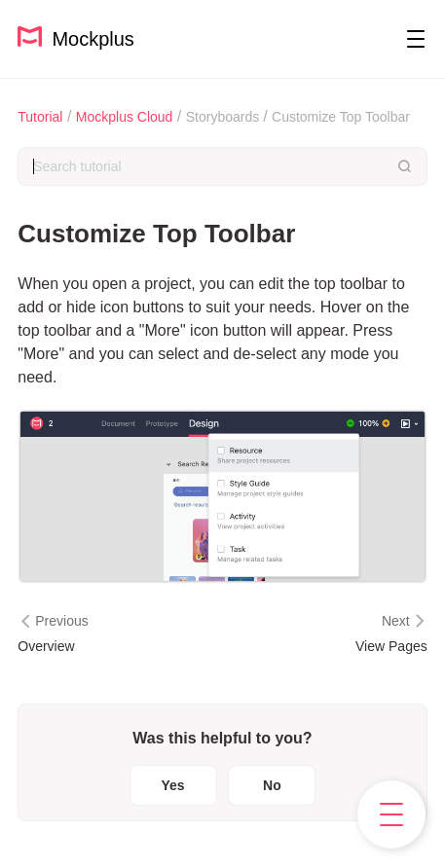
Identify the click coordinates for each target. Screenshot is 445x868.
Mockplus (76, 37)
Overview (46, 646)
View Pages (391, 646)
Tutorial (40, 117)
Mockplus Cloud (125, 117)
